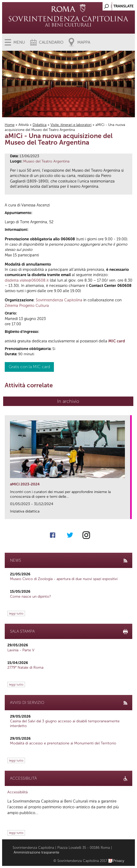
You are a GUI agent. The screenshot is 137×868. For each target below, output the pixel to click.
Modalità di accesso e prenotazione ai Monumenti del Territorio (63, 743)
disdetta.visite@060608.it (27, 280)
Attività (24, 125)
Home (10, 125)
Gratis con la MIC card (29, 367)
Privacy (119, 861)
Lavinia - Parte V (21, 650)
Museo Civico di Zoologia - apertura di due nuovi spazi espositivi (64, 579)
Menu (19, 42)
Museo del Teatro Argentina (46, 161)
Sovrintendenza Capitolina (59, 300)
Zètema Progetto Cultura (27, 306)
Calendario (51, 42)
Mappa (84, 42)
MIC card (117, 341)
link (128, 513)
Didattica (40, 125)
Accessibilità (17, 792)
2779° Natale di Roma (25, 668)
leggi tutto (16, 613)
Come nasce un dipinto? (31, 597)
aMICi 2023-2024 (25, 484)
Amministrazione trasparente (36, 852)
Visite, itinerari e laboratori (71, 125)
